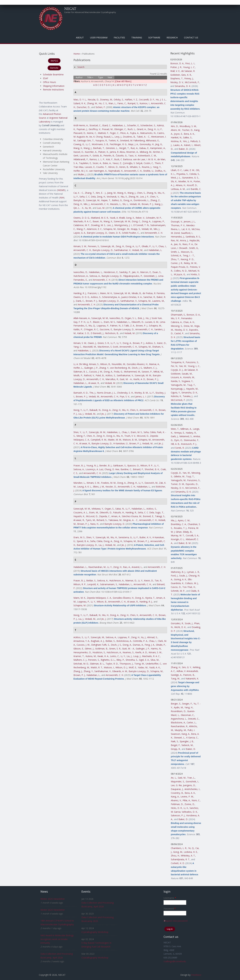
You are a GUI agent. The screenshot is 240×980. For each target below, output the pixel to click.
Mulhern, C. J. (150, 368)
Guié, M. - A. (126, 379)
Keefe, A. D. (139, 379)
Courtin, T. (102, 167)
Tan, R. (158, 580)
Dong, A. (128, 200)
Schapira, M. (110, 229)
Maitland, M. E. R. (100, 218)
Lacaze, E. (90, 167)
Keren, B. (124, 167)
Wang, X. (78, 148)
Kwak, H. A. (103, 656)
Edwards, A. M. (120, 671)
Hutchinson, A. (81, 276)
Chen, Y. (154, 197)
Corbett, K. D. (178, 863)
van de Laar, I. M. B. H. (145, 159)
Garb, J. (174, 436)
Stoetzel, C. (95, 125)
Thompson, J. (126, 664)
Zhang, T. (90, 193)
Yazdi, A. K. (155, 667)
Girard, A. (142, 129)
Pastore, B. (189, 675)
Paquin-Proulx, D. (180, 267)
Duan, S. (157, 272)
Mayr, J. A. (133, 144)
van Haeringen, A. (98, 171)
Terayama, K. (178, 362)
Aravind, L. (137, 567)
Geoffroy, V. (95, 129)
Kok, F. (109, 159)
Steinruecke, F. (191, 440)
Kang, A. (186, 734)
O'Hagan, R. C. (91, 329)
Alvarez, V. (176, 800)
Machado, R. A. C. (82, 221)
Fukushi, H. (119, 512)
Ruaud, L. (108, 137)
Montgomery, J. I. (123, 225)
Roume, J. (147, 167)
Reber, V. (140, 218)
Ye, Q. (191, 848)
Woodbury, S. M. (188, 126)
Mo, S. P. (175, 318)
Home (77, 54)
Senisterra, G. (125, 537)
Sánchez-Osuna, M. (132, 516)
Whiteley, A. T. (188, 856)
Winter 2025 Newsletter (53, 899)
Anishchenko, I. (192, 789)
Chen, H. (91, 436)
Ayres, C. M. (184, 520)
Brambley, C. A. (179, 524)
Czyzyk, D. (176, 473)
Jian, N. (178, 244)
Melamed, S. (186, 436)
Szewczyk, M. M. (122, 221)
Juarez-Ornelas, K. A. (132, 297)
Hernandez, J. (178, 237)
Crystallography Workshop (95, 932)
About (80, 38)
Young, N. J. (92, 465)
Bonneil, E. (148, 516)
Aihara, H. (181, 185)
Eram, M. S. (110, 322)
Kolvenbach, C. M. (147, 156)
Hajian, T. (106, 200)
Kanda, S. (176, 381)
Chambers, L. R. (179, 848)
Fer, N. (174, 366)
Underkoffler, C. (154, 664)
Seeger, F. (187, 704)
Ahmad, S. (152, 637)
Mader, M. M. (115, 440)
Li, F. (160, 129)
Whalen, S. (135, 167)
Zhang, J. (78, 671)
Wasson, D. (187, 252)
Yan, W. (183, 366)
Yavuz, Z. (117, 163)
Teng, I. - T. (189, 255)
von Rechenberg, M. (120, 368)
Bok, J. (141, 318)
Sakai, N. (120, 509)
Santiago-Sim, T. (86, 140)
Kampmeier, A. (158, 148)
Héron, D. (113, 167)
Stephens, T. (177, 78)
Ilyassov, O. (133, 465)
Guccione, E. (106, 329)
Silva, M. (155, 660)
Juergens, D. (189, 785)
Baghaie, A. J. (98, 641)
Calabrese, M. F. (82, 225)
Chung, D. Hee (112, 469)
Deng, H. (78, 204)
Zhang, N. (152, 193)
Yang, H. (189, 707)
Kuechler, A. (91, 152)
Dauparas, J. (177, 789)
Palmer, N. (115, 326)
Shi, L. (125, 204)
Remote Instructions (53, 90)
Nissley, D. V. (177, 82)
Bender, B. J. (106, 465)
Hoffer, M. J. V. (81, 171)
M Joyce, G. (180, 274)
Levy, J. (118, 137)
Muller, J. (82, 174)
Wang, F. (81, 229)
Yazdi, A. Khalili (117, 218)
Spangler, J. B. (187, 741)
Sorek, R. (180, 448)
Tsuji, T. (191, 385)
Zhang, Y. (104, 368)
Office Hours (49, 82)
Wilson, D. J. (122, 667)
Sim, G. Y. (187, 667)
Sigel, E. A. (144, 660)
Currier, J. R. (177, 263)
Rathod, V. (89, 375)
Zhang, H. (176, 667)
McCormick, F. (192, 82)
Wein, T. (175, 429)
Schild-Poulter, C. (131, 233)
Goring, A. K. (180, 579)
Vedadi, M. (135, 204)
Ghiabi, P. (146, 246)
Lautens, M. (158, 301)
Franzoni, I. (93, 293)
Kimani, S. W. (80, 246)
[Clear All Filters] (123, 81)
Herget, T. (124, 148)
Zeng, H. (152, 129)
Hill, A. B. (175, 444)
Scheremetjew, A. (111, 297)
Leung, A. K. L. (84, 487)
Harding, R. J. (80, 293)
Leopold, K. (93, 584)
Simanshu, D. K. (183, 86)
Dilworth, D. (138, 322)
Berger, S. (176, 704)
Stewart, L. (179, 738)
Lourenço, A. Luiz (94, 469)
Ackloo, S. (96, 297)
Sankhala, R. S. (193, 237)
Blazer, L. (98, 322)
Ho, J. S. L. (161, 100)
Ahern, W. (176, 130)
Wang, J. (88, 148)
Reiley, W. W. (190, 263)
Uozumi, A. (176, 377)
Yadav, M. (143, 667)
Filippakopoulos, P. (133, 276)
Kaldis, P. (78, 329)
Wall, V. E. (175, 71)
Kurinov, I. (145, 103)
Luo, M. (101, 208)
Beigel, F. (176, 745)
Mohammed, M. (132, 372)
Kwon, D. (149, 580)
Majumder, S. (178, 781)
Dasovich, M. (151, 483)
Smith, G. (194, 248)
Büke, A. (107, 163)
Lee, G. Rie (176, 785)
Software (154, 38)
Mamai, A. (154, 364)
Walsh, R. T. (97, 667)
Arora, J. (184, 240)
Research (172, 38)
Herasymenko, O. (82, 652)
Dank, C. (80, 301)
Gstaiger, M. (123, 229)
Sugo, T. (159, 512)
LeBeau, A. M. (178, 189)
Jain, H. (135, 272)
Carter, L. (191, 722)
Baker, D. (184, 149)
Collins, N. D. (181, 271)
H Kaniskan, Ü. (121, 443)
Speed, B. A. (83, 541)
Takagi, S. (160, 516)
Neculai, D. (93, 100)
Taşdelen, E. (85, 163)
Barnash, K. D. (81, 393)
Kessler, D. (111, 487)
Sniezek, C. (193, 719)
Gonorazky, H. (147, 144)
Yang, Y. (157, 167)
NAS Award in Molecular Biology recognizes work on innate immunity (57, 939)
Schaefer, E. (133, 125)
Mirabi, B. (136, 293)
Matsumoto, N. (148, 133)
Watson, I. (109, 667)
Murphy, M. (180, 730)
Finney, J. (189, 78)
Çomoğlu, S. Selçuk (133, 163)
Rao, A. (127, 567)
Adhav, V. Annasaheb (187, 671)
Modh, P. (78, 375)
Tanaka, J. (188, 396)
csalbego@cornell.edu (175, 961)
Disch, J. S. (137, 368)
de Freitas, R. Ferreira (154, 293)
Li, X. (186, 808)
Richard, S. (102, 520)
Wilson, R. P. (147, 465)
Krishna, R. (176, 141)
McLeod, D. (143, 436)
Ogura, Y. (176, 393)
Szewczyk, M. (93, 200)
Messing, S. (177, 326)
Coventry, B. (177, 793)
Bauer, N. (97, 221)
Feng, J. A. (150, 645)
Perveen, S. (94, 246)
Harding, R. (131, 512)
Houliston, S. (99, 652)
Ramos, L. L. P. (97, 159)
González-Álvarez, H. (137, 364)
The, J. (92, 393)
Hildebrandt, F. (81, 159)
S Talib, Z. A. (128, 326)
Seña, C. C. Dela (88, 197)
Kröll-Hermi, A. (81, 125)
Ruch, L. (132, 129)
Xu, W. (88, 208)
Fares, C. (122, 103)
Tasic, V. (133, 156)
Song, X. (130, 218)
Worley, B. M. (141, 393)
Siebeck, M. (187, 745)
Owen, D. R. (115, 233)
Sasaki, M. (187, 374)
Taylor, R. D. (112, 664)
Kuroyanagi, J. (178, 389)
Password (170, 909)
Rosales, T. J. (180, 528)
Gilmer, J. (89, 649)
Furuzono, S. (192, 362)
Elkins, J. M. (99, 487)
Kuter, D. (162, 343)
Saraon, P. (147, 372)
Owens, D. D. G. (82, 218)
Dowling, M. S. (98, 225)
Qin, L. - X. (79, 208)
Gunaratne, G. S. (190, 178)
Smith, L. (175, 252)
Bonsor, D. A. (177, 63)
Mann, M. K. (106, 293)
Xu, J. (143, 637)
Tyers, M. (90, 520)
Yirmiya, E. (179, 433)
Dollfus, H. (160, 171)
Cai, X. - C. (79, 193)
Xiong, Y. (78, 410)
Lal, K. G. (186, 229)
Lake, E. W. (189, 170)
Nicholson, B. (112, 333)
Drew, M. (188, 326)
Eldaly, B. (187, 532)
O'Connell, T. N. (141, 225)
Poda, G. (118, 372)
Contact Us (191, 38)
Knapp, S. (136, 229)
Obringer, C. (120, 129)
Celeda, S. (194, 174)
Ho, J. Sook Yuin (154, 318)
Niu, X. (124, 197)
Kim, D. (175, 126)
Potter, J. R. (176, 67)
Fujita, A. (135, 133)
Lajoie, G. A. (80, 233)
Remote (54, 68)
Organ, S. (109, 509)
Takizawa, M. (115, 520)
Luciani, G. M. (152, 322)
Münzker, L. (79, 483)
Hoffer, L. (78, 368)
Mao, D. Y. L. (80, 100)
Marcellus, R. (112, 379)
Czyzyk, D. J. (177, 370)
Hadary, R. (191, 433)
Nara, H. (94, 524)
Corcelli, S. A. (192, 535)
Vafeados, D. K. (190, 812)
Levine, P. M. (187, 797)
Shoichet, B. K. (152, 469)
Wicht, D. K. (180, 627)
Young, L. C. (189, 67)
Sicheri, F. (100, 107)
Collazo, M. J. (192, 583)
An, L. (174, 778)
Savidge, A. (176, 675)
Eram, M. (94, 512)
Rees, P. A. (188, 244)
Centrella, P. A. (140, 641)
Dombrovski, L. (141, 200)
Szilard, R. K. (80, 103)
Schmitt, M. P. (178, 591)
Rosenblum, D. (178, 711)
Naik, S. (175, 741)
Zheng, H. (132, 483)
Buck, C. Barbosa (123, 159)
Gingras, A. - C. (131, 520)
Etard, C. (107, 125)
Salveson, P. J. (178, 815)
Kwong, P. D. (187, 259)
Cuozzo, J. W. (96, 372)
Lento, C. (115, 656)
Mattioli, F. (103, 133)
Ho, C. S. (103, 103)
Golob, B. (97, 156)
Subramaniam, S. (109, 584)
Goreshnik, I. (192, 781)
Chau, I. (162, 246)
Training (137, 38)
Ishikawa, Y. (97, 509)
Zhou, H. (175, 856)
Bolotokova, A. (124, 641)
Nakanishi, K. (192, 679)
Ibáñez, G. (117, 200)
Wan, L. (112, 103)
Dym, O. (178, 440)
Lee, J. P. (144, 197)
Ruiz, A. (134, 148)
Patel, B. (100, 375)
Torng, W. (139, 664)
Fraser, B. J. (79, 465)
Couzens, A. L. (81, 512)
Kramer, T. (79, 656)
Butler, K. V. (145, 537)
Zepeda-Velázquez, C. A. (99, 598)
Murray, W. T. (178, 535)
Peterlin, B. (109, 156)
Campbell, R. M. (99, 440)
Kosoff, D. (192, 185)
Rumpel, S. (133, 103)
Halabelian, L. (119, 125)
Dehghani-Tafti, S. (100, 645)
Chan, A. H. (189, 322)
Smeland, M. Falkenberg (132, 140)
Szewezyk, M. (107, 246)
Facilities (119, 38)
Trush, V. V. (130, 436)
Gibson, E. (79, 649)
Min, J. (87, 204)
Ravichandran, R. (179, 726)
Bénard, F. (138, 469)
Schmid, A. (176, 255)
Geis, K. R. (186, 75)
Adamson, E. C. (94, 229)
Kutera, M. (91, 656)
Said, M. (182, 778)
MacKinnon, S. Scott (108, 347)
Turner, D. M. (178, 484)
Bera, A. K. (189, 134)
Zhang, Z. (155, 200)
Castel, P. (179, 333)
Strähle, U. (148, 171)
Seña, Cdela (150, 432)
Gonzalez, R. (177, 623)
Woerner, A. (132, 152)
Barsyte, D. (79, 200)
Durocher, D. (83, 107)
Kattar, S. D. (83, 333)
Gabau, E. (144, 148)
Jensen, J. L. (189, 222)
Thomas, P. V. (178, 225)
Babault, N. (95, 410)
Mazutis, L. (116, 204)
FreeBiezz (196, 975)
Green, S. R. (103, 343)
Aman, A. (116, 516)
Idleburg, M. (146, 152)
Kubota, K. (176, 396)
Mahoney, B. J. (178, 572)
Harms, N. (156, 649)
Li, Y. (155, 246)
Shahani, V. (158, 347)
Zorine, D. (190, 804)
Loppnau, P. (158, 221)
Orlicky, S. (119, 100)
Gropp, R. (176, 749)
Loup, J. (137, 656)
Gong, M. (178, 852)
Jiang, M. (112, 193)
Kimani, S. (94, 364)
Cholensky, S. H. (125, 393)
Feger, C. (114, 133)
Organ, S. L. (131, 318)
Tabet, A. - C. (143, 137)
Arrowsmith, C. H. (133, 171)
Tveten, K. (114, 140)
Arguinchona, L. (179, 719)
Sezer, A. (97, 163)
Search (81, 67)
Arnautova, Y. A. (82, 641)
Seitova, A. (95, 276)
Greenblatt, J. (150, 276)
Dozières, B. (129, 137)
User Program (99, 38)
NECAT (70, 8)
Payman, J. (82, 129)
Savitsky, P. (125, 272)
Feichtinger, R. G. (118, 144)
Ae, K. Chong (96, 137)
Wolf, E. (133, 667)
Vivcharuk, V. (113, 197)
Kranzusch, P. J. (189, 444)
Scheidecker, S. (148, 125)
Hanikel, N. (176, 137)
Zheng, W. (134, 197)
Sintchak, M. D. (81, 664)
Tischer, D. (187, 130)
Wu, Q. (92, 326)
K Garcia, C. (192, 738)
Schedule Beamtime (53, 74)
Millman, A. (186, 429)
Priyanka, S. (182, 174)
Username (170, 898)
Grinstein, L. (112, 148)
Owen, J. (92, 343)
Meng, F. (81, 436)
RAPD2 (54, 61)
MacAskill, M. (90, 347)
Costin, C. (149, 163)
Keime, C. (92, 133)
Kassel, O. (79, 152)
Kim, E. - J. (101, 193)
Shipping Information (54, 86)
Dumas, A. (138, 645)
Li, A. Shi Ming (81, 364)
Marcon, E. (146, 272)
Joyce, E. (178, 134)
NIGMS (61, 190)
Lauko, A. (178, 145)
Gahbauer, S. (120, 465)
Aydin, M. (179, 707)
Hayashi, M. (192, 389)
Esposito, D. (192, 484)
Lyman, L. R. (193, 572)
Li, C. (88, 144)
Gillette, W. (179, 476)
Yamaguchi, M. (178, 385)
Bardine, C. (126, 469)
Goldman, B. (102, 649)
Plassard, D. (80, 133)
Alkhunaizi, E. (153, 140)
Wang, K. (122, 193)
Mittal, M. (158, 372)
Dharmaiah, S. (178, 315)
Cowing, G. (79, 144)
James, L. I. (141, 396)
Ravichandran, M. (97, 567)
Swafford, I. (187, 233)
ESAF (46, 78)
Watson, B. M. (130, 440)
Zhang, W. (92, 103)
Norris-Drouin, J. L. (106, 393)
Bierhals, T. (99, 148)
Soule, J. (183, 576)
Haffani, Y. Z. (131, 100)
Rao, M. (175, 240)
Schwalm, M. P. (154, 218)
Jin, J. (104, 414)
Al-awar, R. (94, 383)
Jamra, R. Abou (117, 152)
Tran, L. (191, 778)
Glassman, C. (187, 715)
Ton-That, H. (189, 587)
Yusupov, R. (101, 140)
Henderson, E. (111, 272)
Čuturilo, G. (121, 156)
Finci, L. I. (190, 63)
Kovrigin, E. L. (178, 539)
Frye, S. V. (125, 396)
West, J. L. (176, 178)
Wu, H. (161, 193)
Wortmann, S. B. (100, 144)
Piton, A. (125, 133)
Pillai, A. (186, 800)
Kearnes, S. (128, 652)
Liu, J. (81, 414)
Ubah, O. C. (177, 170)
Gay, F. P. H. (80, 322)
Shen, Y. (77, 432)
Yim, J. (186, 141)
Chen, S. (141, 193)
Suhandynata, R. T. (180, 859)
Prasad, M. (107, 129)
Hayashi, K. (79, 516)
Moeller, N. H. (185, 181)
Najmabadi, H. (116, 171)
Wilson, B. (105, 364)
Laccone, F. (85, 156)
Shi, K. (174, 181)
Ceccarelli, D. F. (147, 100)
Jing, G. (159, 144)
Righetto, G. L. (108, 660)
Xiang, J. (159, 204)
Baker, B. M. (185, 543)
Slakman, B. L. (81, 372)
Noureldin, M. (119, 364)
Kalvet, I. (188, 145)
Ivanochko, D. (81, 272)
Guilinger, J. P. (91, 368)
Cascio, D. (176, 587)
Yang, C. (78, 347)
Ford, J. (174, 576)
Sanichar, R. (149, 297)
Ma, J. (174, 520)
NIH (62, 198)
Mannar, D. (131, 580)
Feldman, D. (177, 804)
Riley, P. (120, 660)
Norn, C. (196, 800)
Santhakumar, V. (123, 250)
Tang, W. (175, 679)
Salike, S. (187, 137)
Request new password (176, 921)
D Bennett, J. (97, 333)
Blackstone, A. (178, 722)
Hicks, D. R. (177, 808)
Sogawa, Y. (187, 381)
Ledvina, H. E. (191, 852)
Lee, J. (110, 225)
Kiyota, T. (150, 598)
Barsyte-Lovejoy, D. (97, 233)
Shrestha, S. (132, 660)
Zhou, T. (175, 259)
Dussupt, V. (177, 222)
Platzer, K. (103, 152)
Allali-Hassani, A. (82, 318)
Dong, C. (136, 221)
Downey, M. (106, 100)
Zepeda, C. (105, 516)
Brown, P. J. (148, 204)
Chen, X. (134, 410)
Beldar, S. (91, 580)
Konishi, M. (189, 377)
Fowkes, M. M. (108, 483)
